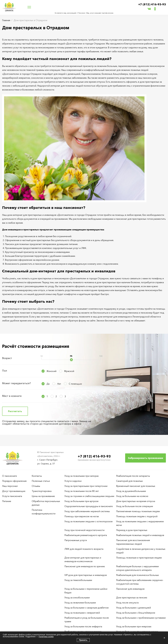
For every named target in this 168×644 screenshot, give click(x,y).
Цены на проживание (43, 496)
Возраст (7, 358)
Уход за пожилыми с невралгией (82, 613)
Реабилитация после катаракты (133, 476)
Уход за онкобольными (77, 598)
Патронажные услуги (76, 540)
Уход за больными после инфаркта (83, 626)
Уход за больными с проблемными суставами (141, 618)
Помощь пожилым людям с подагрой (137, 516)
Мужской (69, 371)
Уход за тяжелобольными (78, 580)
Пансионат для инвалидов (130, 589)
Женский (51, 371)
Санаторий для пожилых (129, 481)
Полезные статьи (41, 481)
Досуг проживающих (14, 491)
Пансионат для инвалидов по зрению (85, 566)
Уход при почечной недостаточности (84, 530)
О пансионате (10, 476)
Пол (5, 371)
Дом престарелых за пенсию (132, 598)
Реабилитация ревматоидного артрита (86, 535)
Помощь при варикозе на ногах (82, 516)
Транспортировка (42, 491)
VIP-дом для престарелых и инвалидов (86, 575)
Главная (6, 20)
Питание (7, 501)
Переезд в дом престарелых (132, 530)
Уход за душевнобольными (131, 491)
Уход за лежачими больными (80, 603)
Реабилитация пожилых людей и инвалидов (140, 535)
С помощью (75, 384)
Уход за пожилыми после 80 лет (82, 491)
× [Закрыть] (164, 638)
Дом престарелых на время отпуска (136, 501)
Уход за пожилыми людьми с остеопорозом (88, 521)
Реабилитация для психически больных (137, 575)
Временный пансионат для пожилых (136, 486)
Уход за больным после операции (135, 506)
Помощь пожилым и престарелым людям (139, 558)
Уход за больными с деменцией (133, 608)
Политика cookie (46, 637)
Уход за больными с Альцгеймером (136, 613)
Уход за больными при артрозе (81, 501)
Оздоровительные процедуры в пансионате (89, 506)
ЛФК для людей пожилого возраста (84, 549)
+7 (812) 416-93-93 (152, 4)
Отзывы (36, 486)
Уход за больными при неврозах (134, 626)
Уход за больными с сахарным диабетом (86, 608)
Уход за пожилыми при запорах (82, 476)
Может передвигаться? (16, 383)
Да (48, 384)
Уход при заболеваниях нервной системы (87, 511)
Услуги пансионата (12, 496)
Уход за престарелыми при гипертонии (86, 486)
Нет (59, 384)
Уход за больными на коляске (132, 496)
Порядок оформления (14, 481)
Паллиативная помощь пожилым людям (138, 511)
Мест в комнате (12, 396)
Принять (83, 640)
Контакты (37, 476)
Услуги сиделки (73, 481)
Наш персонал (10, 486)
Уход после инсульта (127, 603)
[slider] (71, 360)
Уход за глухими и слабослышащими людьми (89, 496)
